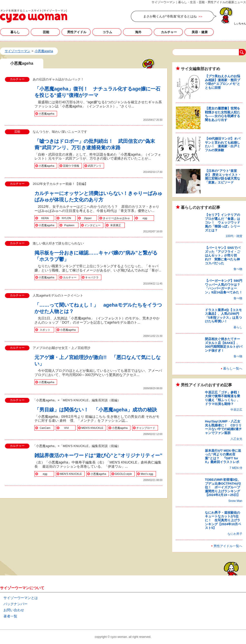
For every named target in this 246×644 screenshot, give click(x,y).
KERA (45, 218)
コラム (107, 32)
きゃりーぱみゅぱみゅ (116, 218)
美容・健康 (200, 32)
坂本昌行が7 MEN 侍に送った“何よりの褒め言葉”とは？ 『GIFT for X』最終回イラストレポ (223, 456)
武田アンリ (95, 166)
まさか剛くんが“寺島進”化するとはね (170, 16)
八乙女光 (236, 439)
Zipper (88, 218)
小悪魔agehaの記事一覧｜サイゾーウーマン (34, 16)
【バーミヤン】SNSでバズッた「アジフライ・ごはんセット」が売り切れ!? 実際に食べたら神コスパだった (223, 255)
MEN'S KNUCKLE (92, 428)
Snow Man (235, 501)
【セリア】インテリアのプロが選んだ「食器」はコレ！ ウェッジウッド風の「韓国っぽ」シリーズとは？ (223, 222)
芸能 (46, 32)
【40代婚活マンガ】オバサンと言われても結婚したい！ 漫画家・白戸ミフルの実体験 (223, 144)
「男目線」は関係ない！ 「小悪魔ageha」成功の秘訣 (96, 410)
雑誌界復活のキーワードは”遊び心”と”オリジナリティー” (98, 455)
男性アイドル (77, 32)
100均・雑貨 (234, 236)
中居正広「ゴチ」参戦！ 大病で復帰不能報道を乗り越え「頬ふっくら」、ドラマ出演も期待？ (224, 398)
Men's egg (147, 474)
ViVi (66, 428)
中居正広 (236, 410)
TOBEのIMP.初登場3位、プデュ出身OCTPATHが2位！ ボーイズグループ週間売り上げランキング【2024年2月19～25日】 (223, 487)
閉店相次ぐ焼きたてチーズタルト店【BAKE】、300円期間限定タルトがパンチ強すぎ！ (224, 345)
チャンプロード (146, 428)
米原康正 (116, 225)
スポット (45, 330)
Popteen (69, 225)
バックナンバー (15, 604)
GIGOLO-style (123, 474)
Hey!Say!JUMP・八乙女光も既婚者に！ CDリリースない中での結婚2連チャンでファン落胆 (223, 427)
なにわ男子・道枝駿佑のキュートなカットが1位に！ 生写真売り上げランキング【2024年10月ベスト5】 (223, 520)
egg (145, 218)
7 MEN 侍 (236, 468)
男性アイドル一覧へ (228, 546)
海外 (138, 32)
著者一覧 (10, 616)
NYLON (66, 218)
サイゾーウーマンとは (21, 598)
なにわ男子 (235, 534)
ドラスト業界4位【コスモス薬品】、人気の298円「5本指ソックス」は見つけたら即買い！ (223, 316)
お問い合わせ (14, 610)
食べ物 (238, 269)
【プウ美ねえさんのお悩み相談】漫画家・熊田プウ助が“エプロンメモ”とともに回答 (223, 82)
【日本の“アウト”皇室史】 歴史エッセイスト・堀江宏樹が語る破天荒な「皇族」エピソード (223, 177)
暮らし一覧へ (233, 368)
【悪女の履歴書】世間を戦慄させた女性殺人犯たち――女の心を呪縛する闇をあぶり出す (223, 114)
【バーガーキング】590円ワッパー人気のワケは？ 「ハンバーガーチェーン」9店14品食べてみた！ (224, 286)
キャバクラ (92, 277)
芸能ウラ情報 (71, 166)
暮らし (15, 32)
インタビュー (92, 225)
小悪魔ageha (46, 114)
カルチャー (169, 32)
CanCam (45, 428)
